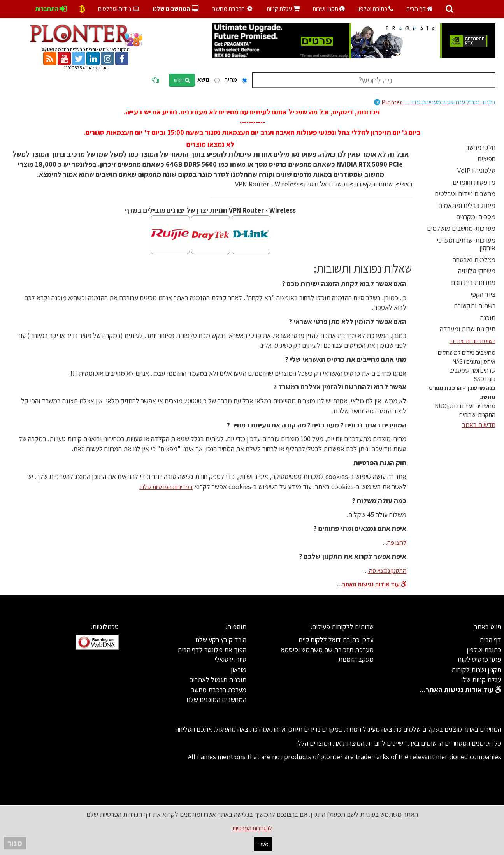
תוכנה (488, 318)
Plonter (435, 102)
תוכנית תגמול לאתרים (218, 680)
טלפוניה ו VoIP (476, 170)
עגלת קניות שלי (481, 680)
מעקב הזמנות (356, 659)
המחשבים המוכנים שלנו (216, 699)
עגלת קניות (283, 9)
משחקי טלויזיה (477, 271)
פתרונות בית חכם (473, 282)
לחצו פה (397, 543)
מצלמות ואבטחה (474, 259)
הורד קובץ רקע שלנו (221, 639)
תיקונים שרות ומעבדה (468, 329)
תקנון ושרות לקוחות (476, 669)
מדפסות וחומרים (474, 182)
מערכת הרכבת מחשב (219, 690)
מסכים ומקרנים (476, 217)
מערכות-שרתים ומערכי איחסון (466, 244)
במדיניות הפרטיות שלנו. (166, 487)
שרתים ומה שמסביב (472, 370)
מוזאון (239, 669)
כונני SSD (485, 379)
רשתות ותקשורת (474, 306)
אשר (263, 844)
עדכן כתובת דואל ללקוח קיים (336, 639)
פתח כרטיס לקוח (480, 659)
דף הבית (420, 9)
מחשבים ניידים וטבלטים (465, 194)
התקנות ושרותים (477, 415)
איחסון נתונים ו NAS (474, 362)
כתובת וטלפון (376, 9)
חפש (182, 80)
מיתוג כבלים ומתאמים (467, 205)
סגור (15, 843)
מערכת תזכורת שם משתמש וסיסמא (327, 650)
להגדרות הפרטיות (252, 828)
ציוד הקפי (483, 294)
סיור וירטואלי (230, 659)
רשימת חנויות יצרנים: (472, 341)
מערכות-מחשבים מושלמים (461, 228)
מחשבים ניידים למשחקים (467, 353)
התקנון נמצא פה (387, 571)
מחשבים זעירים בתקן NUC (465, 406)
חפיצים (486, 159)
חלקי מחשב (481, 147)
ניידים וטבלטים (119, 9)
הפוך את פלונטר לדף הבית (212, 650)
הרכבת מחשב (234, 9)
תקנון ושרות (329, 9)
